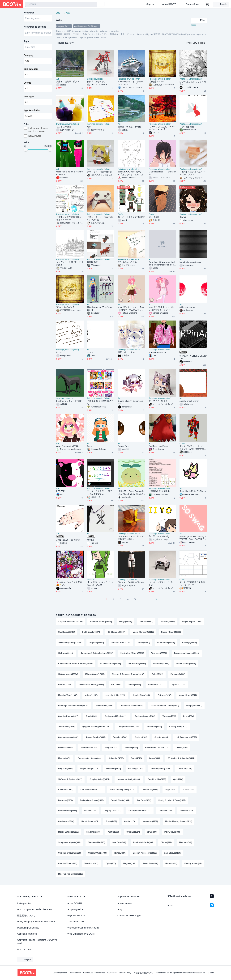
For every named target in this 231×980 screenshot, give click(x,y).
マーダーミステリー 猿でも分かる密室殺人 (100, 492)
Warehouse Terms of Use (94, 973)
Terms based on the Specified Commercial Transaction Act (180, 973)
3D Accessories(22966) (110, 664)
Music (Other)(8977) (188, 696)
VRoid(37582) (144, 643)
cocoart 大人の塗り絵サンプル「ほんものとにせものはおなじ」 (131, 173)
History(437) (120, 855)
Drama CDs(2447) (150, 791)
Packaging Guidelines (28, 928)
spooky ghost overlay (189, 401)
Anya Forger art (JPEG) (67, 446)
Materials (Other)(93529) (101, 622)
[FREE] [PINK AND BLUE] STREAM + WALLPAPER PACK (193, 538)
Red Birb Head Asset (158, 446)
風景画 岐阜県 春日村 (129, 127)
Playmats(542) (186, 844)
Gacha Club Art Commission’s (131, 402)
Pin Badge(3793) (136, 770)
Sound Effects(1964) (120, 802)
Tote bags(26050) (159, 653)
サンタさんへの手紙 (127, 262)
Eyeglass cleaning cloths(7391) (96, 728)
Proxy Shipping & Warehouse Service (36, 922)
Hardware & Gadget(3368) (129, 780)
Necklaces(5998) (66, 749)
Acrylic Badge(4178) (89, 770)
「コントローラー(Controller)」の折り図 (100, 218)
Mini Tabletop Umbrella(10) (70, 876)
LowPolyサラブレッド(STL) (69, 401)
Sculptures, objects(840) (69, 844)
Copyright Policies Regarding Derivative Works (37, 942)
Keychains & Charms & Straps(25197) (75, 664)
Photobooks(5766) (89, 749)
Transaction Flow (76, 922)
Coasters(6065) (161, 738)
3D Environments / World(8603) (165, 706)
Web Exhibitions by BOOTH (81, 934)
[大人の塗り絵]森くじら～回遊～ (193, 83)
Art (58, 79)
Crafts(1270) (130, 823)
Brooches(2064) (65, 802)
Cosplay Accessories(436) (145, 855)
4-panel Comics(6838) (96, 738)
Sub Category (31, 69)
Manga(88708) (126, 622)
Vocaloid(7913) (169, 717)
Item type (29, 97)
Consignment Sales (27, 934)
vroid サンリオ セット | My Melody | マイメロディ (161, 308)
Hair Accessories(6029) (186, 738)
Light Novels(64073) (91, 632)
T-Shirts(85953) (146, 622)
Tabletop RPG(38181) (121, 643)
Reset (193, 25)
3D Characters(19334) (68, 675)
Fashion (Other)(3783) (161, 770)
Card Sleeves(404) (172, 855)
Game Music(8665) (104, 706)
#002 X (90, 540)
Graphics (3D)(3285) (157, 780)
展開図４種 (92, 262)
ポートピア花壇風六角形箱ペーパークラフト (192, 584)
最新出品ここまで (126, 352)
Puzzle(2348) (188, 791)
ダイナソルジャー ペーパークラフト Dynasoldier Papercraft (193, 447)
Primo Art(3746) (185, 770)
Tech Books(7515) (66, 728)
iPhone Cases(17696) (95, 675)
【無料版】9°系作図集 (159, 491)
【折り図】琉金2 (187, 127)
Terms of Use (75, 973)
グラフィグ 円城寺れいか (100, 172)
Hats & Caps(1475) (90, 823)
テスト (90, 352)
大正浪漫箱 (154, 217)
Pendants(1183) (93, 833)
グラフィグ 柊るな (158, 401)
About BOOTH (170, 4)
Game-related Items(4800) (90, 759)
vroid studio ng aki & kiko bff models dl (69, 173)
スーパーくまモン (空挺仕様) (131, 217)
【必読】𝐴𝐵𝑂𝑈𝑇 (156, 82)
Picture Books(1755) (67, 812)
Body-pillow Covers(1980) (92, 802)
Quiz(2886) (178, 780)
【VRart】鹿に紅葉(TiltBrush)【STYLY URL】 (162, 128)
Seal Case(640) (119, 844)
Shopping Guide (75, 909)
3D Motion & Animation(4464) (181, 759)
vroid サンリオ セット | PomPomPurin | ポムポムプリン (131, 308)
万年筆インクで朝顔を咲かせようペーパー (69, 218)
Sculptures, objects (95, 79)
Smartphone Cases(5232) (157, 749)
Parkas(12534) (134, 685)
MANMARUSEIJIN (157, 352)
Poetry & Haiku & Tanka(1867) (172, 802)
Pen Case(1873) (144, 802)
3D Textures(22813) (137, 664)
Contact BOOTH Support (130, 916)
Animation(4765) (116, 759)
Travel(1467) (111, 823)
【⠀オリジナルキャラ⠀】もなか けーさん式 (100, 584)
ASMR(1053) (113, 833)
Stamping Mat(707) (96, 844)
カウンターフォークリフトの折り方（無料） (130, 538)
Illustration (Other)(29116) (132, 653)
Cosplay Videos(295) (68, 865)
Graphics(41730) (96, 643)
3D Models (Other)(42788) (70, 643)
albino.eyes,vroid (187, 307)
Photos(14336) (65, 685)
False (90, 446)
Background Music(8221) (116, 717)
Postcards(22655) (161, 664)
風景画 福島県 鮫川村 (69, 82)
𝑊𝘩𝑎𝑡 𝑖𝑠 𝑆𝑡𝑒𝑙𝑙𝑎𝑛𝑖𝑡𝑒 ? (65, 307)
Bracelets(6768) (120, 738)
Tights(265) (111, 865)
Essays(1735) (90, 812)
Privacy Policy (125, 973)
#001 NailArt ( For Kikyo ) (68, 540)
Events (27, 83)
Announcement (125, 903)
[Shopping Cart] (207, 4)
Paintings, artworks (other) (129, 79)
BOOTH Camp (25, 950)
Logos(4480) (155, 759)
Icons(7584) (189, 717)
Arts (68, 13)
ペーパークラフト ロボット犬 (161, 584)
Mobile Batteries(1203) (68, 833)
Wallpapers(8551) (194, 706)
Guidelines (112, 973)
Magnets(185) (129, 865)
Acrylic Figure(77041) (192, 622)
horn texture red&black (190, 262)
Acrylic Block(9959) (142, 696)
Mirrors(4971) (64, 759)
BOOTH (60, 13)
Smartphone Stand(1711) (140, 812)
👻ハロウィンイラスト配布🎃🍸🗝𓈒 (69, 584)
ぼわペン (60, 352)
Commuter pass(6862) (68, 738)
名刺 (89, 127)
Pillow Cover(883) (172, 833)
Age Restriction (32, 111)
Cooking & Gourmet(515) (70, 855)
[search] (94, 4)
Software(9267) (165, 696)
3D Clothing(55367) (117, 632)
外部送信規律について (143, 973)
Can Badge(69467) (67, 632)
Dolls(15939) (157, 675)
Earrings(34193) (189, 643)
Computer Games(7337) (129, 728)
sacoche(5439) (131, 749)
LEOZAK (60, 491)
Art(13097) (116, 685)
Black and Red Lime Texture (131, 582)
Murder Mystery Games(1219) (179, 823)
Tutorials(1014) (133, 833)
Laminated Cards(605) (143, 844)
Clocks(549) (166, 844)
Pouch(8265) (91, 717)
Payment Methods (76, 916)
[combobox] (61, 4)
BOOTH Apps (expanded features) (34, 909)
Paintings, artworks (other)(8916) (73, 706)
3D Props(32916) (66, 653)
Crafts (120, 214)
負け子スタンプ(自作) (159, 536)
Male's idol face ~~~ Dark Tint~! (162, 173)
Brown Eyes (124, 446)
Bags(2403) (170, 791)
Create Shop (192, 4)
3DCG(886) (152, 833)
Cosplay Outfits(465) (98, 855)
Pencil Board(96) (150, 865)
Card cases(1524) (66, 823)
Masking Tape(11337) (68, 696)
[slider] (26, 150)
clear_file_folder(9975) (115, 696)
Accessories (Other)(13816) (91, 685)
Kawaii (183, 217)
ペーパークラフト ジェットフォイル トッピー (130, 83)
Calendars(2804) (66, 791)
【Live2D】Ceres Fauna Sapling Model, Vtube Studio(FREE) (131, 493)
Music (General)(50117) (143, 632)
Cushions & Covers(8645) (131, 706)
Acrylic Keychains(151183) (70, 622)
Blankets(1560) (187, 812)
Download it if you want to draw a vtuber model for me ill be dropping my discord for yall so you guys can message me (162, 263)
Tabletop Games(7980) (145, 717)
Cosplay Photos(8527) (68, 717)
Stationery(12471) (156, 685)
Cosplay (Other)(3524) (100, 780)
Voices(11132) (91, 696)
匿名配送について (26, 916)
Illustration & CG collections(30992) (97, 653)
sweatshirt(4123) (113, 770)
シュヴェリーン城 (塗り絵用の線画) (70, 263)
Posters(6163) (141, 738)
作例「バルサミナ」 (97, 82)
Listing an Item (25, 903)
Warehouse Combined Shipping (83, 928)
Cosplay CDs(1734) (112, 812)
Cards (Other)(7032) (178, 728)
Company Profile (60, 973)
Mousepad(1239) (150, 823)
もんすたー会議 (64, 127)
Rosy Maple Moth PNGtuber (193, 491)
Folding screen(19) (193, 865)
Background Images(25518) (187, 653)
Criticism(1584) (166, 812)
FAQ (120, 909)
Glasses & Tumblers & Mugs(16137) (128, 675)
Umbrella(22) (171, 865)
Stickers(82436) (168, 622)
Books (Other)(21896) (186, 664)
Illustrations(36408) (166, 643)
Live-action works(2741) (91, 791)
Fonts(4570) (136, 759)
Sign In (150, 4)
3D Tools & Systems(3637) (70, 780)
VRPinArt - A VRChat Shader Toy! (193, 357)
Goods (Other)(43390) (171, 632)
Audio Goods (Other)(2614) (122, 791)
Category (29, 55)
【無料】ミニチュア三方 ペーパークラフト (192, 173)
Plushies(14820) (178, 675)
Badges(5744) (111, 749)
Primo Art (91, 580)
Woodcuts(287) (91, 865)
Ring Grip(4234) (65, 770)
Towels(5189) (182, 749)
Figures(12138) (178, 685)
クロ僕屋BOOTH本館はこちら (100, 402)
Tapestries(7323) (154, 728)
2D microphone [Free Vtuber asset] (100, 308)
